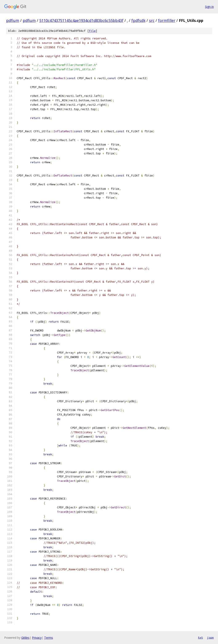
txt (200, 637)
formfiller (167, 20)
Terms (49, 638)
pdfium (13, 20)
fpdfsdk (138, 20)
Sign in (209, 7)
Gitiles (25, 638)
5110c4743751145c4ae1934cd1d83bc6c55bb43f (81, 20)
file (92, 31)
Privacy (37, 638)
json (210, 637)
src (152, 20)
